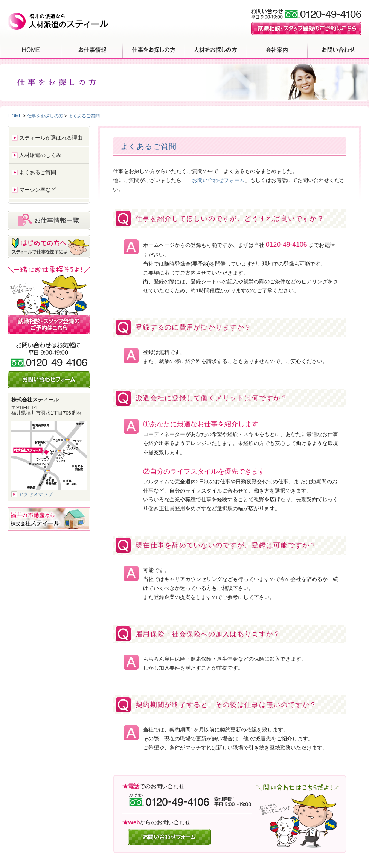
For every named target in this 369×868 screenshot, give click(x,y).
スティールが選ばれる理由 (51, 138)
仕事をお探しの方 (154, 50)
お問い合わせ (338, 50)
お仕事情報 (92, 50)
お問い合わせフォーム (218, 180)
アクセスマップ (36, 494)
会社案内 (277, 50)
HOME (31, 50)
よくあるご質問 (84, 116)
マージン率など (38, 190)
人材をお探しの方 (215, 50)
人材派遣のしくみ (40, 155)
